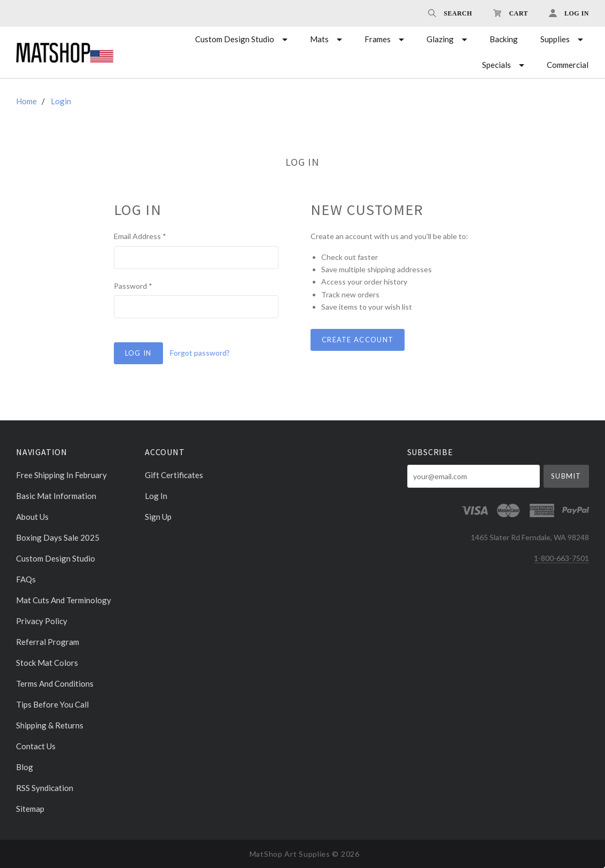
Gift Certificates (174, 475)
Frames (378, 39)
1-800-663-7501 (561, 558)
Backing (504, 39)
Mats (319, 39)
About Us (32, 517)
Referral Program (48, 642)
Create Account (358, 340)
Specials (497, 65)
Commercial (568, 65)
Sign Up (158, 516)
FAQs (26, 579)
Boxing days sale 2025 (58, 537)
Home (26, 101)
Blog (25, 767)
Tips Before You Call (52, 704)
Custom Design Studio (235, 39)
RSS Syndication (45, 788)
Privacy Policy (42, 621)
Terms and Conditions (55, 683)
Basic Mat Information (56, 496)
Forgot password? (200, 353)
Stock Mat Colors (47, 663)
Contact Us (36, 746)
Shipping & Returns (50, 725)
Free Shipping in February (61, 475)
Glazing (440, 39)
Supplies (555, 39)
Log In (156, 496)
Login (61, 101)
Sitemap (30, 808)
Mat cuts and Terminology (64, 600)
